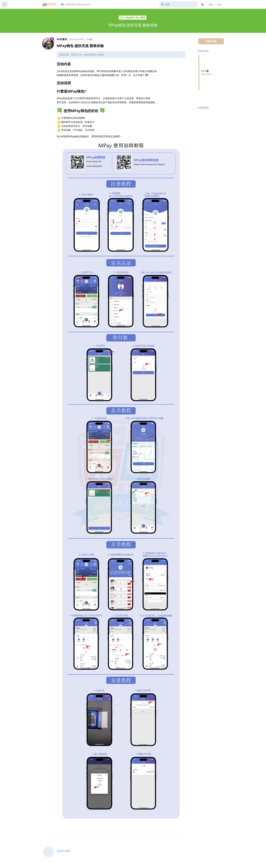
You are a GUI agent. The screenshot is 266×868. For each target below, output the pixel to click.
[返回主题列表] (4, 4)
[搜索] (179, 4)
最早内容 (203, 51)
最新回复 (203, 108)
